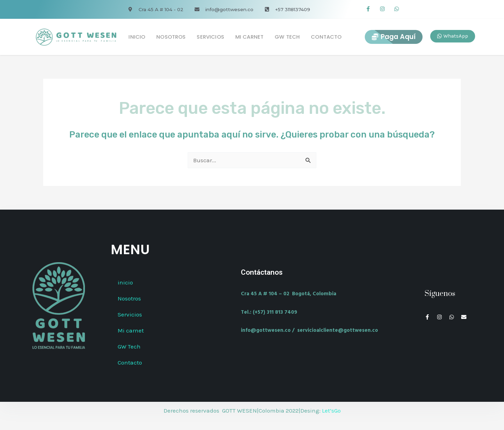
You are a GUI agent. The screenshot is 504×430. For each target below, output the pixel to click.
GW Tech (287, 37)
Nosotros (171, 37)
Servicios (210, 37)
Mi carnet (249, 37)
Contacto (326, 37)
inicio (137, 37)
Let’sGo (331, 411)
